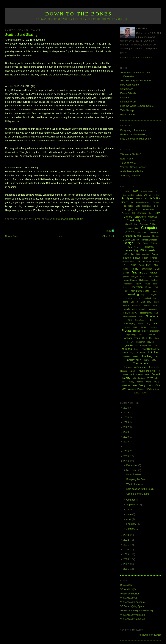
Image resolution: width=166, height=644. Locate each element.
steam (136, 356)
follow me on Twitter (150, 635)
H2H (142, 277)
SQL (132, 353)
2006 (127, 569)
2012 (127, 540)
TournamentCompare (135, 367)
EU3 (138, 254)
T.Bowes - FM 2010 (131, 154)
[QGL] (127, 191)
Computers (142, 233)
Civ (144, 220)
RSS (109, 231)
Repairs (130, 342)
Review (151, 342)
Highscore (144, 280)
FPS (156, 265)
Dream (146, 243)
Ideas (155, 284)
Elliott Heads (148, 250)
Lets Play (135, 302)
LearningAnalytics (150, 298)
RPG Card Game (130, 85)
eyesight (146, 254)
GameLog (140, 272)
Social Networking (151, 349)
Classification (131, 224)
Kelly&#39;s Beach (140, 291)
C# (133, 213)
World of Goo (153, 389)
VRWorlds (153, 378)
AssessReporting (143, 202)
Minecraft (147, 306)
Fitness (156, 262)
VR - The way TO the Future (136, 81)
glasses (126, 277)
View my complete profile (136, 58)
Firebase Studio (128, 262)
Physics (141, 324)
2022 (127, 427)
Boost (138, 210)
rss (136, 345)
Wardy (131, 382)
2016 (127, 451)
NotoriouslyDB (128, 102)
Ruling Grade (127, 114)
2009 (127, 554)
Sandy (156, 345)
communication (132, 228)
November (132, 470)
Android (139, 199)
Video (147, 375)
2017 (127, 446)
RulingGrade (145, 345)
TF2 (156, 356)
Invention (137, 287)
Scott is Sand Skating (21, 35)
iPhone (148, 287)
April (129, 519)
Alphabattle (154, 195)
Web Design (140, 385)
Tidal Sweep (127, 110)
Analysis (127, 198)
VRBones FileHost (130, 594)
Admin (139, 195)
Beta (138, 206)
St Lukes (153, 352)
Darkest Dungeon (149, 240)
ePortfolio (129, 254)
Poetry (127, 327)
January (131, 529)
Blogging (129, 210)
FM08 (133, 265)
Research (141, 342)
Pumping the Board (137, 479)
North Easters (134, 474)
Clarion (152, 220)
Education (149, 247)
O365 (130, 320)
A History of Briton (130, 176)
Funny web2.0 (147, 269)
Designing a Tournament (133, 130)
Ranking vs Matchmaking (134, 134)
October (131, 500)
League (153, 295)
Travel (132, 371)
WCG (156, 382)
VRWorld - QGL (129, 589)
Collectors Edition (148, 224)
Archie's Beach (59, 219)
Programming (131, 331)
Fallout (137, 258)
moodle (143, 309)
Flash (126, 265)
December (132, 465)
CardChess (140, 217)
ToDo (146, 360)
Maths (126, 306)
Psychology (131, 335)
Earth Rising (127, 159)
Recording (154, 338)
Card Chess (127, 89)
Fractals (125, 269)
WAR (124, 382)
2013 (127, 535)
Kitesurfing (76, 219)
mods (134, 309)
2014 (127, 461)
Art (132, 202)
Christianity (134, 220)
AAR (135, 191)
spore (125, 353)
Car (151, 213)
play (148, 324)
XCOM (144, 393)
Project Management (151, 331)
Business (126, 213)
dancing (147, 236)
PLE (155, 323)
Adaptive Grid (128, 195)
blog (156, 206)
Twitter (125, 375)
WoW (137, 393)
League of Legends (132, 298)
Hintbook (155, 280)
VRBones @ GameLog (133, 619)
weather (126, 385)
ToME (154, 360)
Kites (154, 291)
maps (156, 302)
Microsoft (136, 306)
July (129, 509)
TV (159, 371)
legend (125, 302)
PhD (151, 320)
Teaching (147, 356)
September (133, 505)
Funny (134, 269)
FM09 (141, 265)
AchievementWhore (149, 191)
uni (132, 374)
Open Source (141, 320)
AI (146, 195)
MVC (135, 313)
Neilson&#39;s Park (149, 313)
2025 (127, 413)
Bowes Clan (127, 585)
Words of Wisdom (136, 389)
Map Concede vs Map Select (136, 139)
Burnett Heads (150, 210)
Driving (154, 243)
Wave (148, 382)
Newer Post (11, 236)
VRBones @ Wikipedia (133, 615)
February (131, 524)
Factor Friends (128, 93)
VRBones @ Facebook (133, 602)
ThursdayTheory (133, 360)
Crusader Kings (132, 236)
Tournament (141, 363)
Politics (136, 327)
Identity (126, 287)
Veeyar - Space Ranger (133, 167)
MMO (155, 306)
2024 (127, 417)
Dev (138, 243)
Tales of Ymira (128, 163)
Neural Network (130, 316)
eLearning (132, 250)
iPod (156, 287)
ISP (126, 291)
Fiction (145, 258)
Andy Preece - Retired (132, 171)
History (138, 284)
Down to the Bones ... (83, 14)
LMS (149, 302)
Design (129, 243)
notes (141, 316)
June (129, 514)
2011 (127, 545)
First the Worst (144, 262)
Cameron (142, 213)
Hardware (152, 276)
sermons (127, 349)
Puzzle (142, 335)
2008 (127, 559)
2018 (127, 442)
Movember (153, 309)
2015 (127, 456)
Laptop (144, 295)
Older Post (108, 236)
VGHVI (139, 374)
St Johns (141, 353)
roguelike (128, 345)
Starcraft (126, 356)
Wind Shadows (135, 484)
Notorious (126, 98)
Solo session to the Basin (140, 489)
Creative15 (153, 233)
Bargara (156, 202)
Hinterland (128, 284)
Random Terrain (131, 338)
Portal (144, 327)
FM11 (149, 265)
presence (153, 327)
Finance (154, 258)
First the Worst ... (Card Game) (137, 106)
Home (60, 236)
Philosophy (130, 324)
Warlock (140, 382)
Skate (137, 349)
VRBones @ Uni (129, 598)
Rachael (151, 335)
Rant (144, 338)
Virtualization (139, 378)
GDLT (154, 272)
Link (143, 302)
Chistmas (153, 217)
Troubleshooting (146, 371)
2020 (127, 432)
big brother (147, 206)
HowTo (147, 284)
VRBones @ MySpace (132, 606)
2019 (127, 437)
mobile (127, 309)
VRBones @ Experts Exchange (137, 611)
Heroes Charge (130, 280)
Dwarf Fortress (134, 247)
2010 (127, 549)
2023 (127, 422)
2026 (127, 408)
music (126, 313)
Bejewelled (128, 206)
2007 (127, 564)
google (135, 276)
